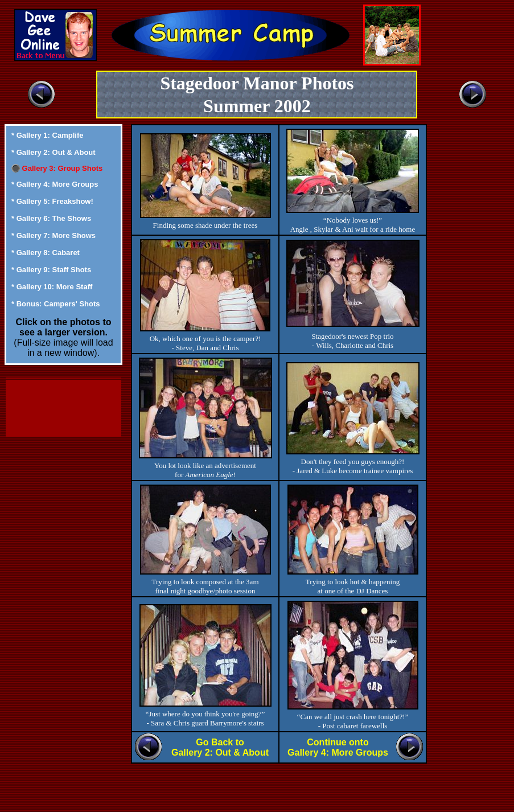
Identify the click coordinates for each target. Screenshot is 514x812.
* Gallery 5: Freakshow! (52, 201)
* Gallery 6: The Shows (51, 218)
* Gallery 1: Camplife (47, 135)
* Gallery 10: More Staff (52, 287)
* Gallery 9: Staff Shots (51, 270)
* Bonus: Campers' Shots (56, 304)
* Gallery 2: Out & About (54, 152)
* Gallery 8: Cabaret (46, 253)
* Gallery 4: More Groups (55, 184)
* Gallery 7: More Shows (54, 235)
